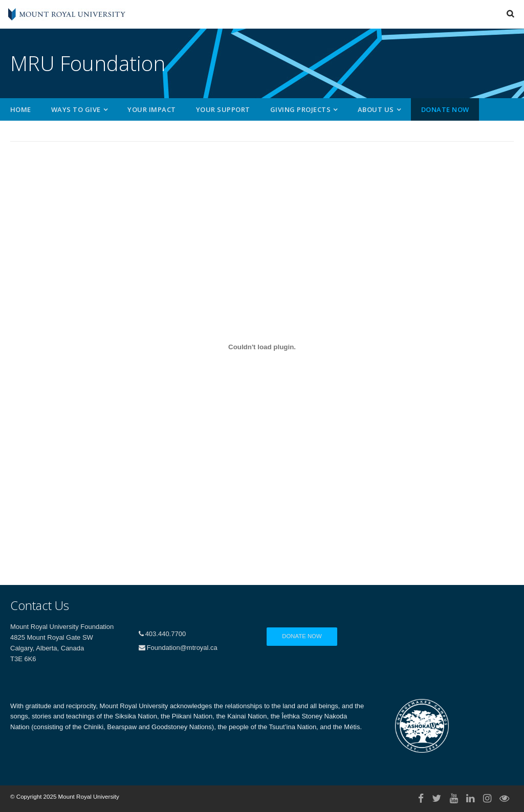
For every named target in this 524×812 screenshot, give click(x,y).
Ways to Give (76, 109)
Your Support (223, 109)
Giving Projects (301, 109)
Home (21, 109)
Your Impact (152, 109)
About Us (376, 109)
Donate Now (445, 109)
